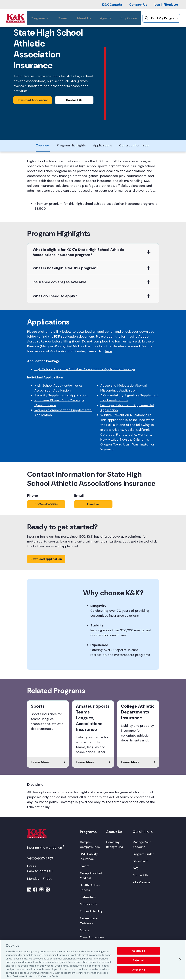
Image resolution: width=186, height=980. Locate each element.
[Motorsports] (89, 904)
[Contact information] (135, 146)
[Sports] (84, 930)
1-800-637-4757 (40, 858)
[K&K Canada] (112, 5)
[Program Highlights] (71, 146)
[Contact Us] (138, 5)
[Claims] (62, 18)
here (108, 351)
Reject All (138, 961)
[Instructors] (88, 897)
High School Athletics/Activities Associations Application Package (85, 369)
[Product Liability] (91, 911)
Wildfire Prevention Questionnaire (126, 415)
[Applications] (103, 146)
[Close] (180, 960)
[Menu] (29, 890)
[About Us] (84, 18)
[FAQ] (135, 868)
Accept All (138, 970)
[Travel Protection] (92, 937)
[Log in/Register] (166, 5)
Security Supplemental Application (61, 395)
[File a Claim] (140, 861)
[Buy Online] (129, 18)
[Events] (85, 866)
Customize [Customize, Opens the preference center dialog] (139, 951)
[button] (93, 252)
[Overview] (43, 146)
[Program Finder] (143, 854)
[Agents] (106, 18)
